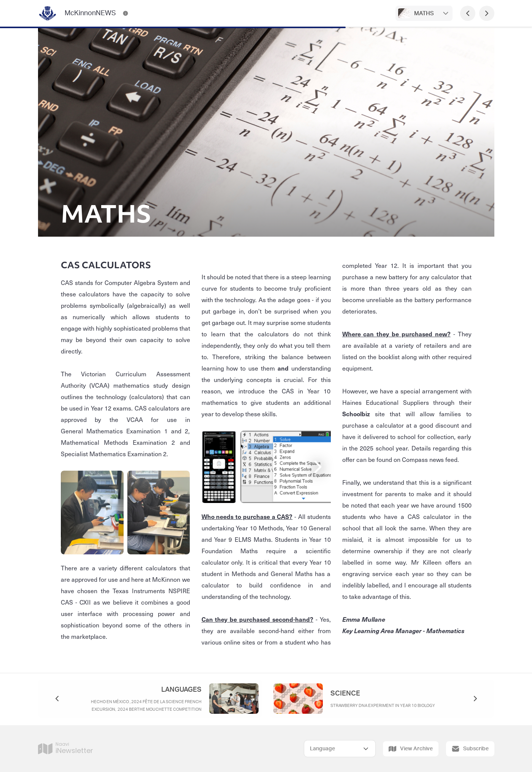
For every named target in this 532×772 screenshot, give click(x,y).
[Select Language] (340, 749)
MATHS (424, 14)
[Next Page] (487, 13)
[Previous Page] (468, 13)
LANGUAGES (181, 690)
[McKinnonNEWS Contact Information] (125, 13)
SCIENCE (345, 694)
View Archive (411, 749)
